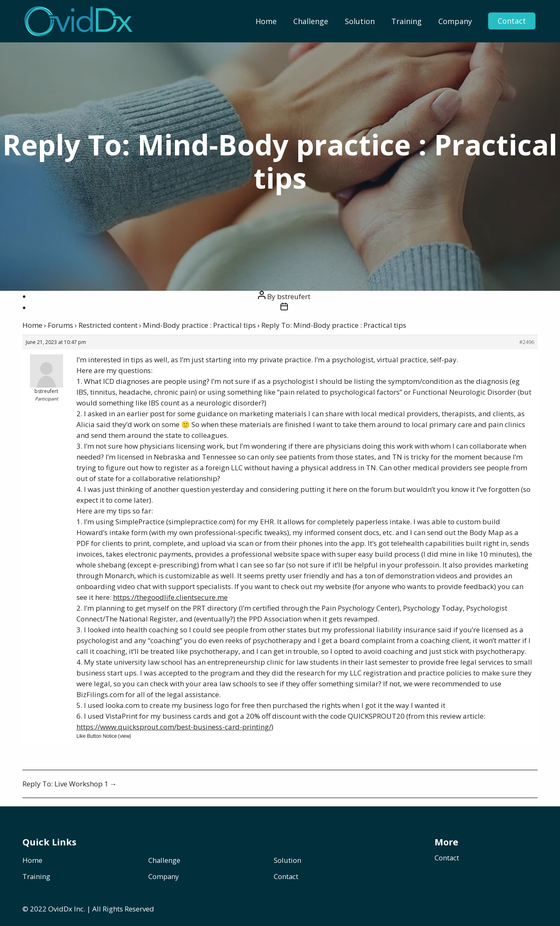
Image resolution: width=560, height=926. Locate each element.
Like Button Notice (97, 736)
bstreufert (294, 296)
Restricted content (108, 325)
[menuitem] (266, 21)
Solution (360, 21)
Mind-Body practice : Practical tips (199, 325)
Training (406, 21)
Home (266, 21)
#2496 (527, 342)
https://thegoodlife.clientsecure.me (170, 597)
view (125, 736)
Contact (511, 21)
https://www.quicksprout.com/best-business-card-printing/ (174, 727)
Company (455, 21)
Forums (60, 325)
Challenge (311, 21)
